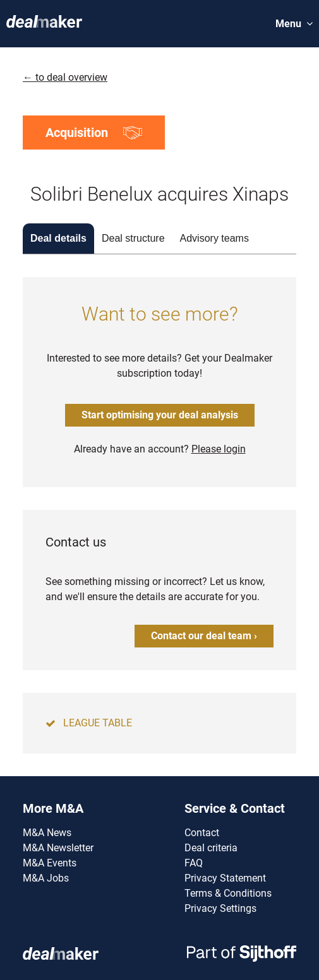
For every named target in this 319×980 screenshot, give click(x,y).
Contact (202, 833)
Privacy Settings (220, 908)
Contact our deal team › (204, 636)
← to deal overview (65, 77)
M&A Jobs (46, 878)
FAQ (194, 863)
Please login (219, 449)
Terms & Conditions (228, 893)
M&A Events (50, 863)
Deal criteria (211, 848)
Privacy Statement (225, 878)
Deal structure (133, 238)
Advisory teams (214, 238)
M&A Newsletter (58, 848)
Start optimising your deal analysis (160, 415)
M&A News (47, 833)
